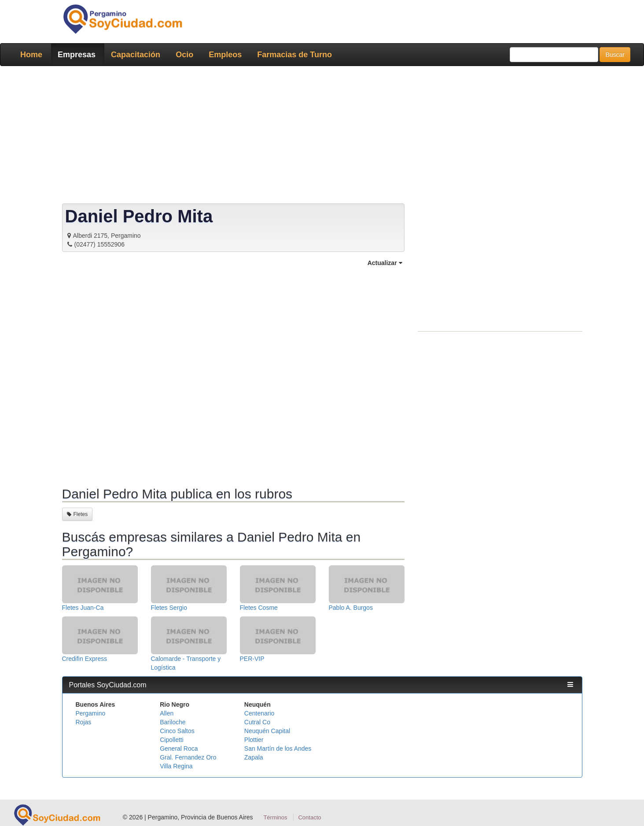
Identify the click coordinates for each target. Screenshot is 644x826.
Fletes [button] (77, 514)
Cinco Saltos (177, 731)
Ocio (184, 55)
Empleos (225, 55)
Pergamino (91, 713)
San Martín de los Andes (278, 749)
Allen (167, 713)
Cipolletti (172, 740)
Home (31, 55)
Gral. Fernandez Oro (188, 757)
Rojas (84, 722)
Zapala (254, 757)
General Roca (179, 749)
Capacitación (136, 55)
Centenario (259, 713)
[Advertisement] (320, 136)
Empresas (77, 55)
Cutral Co (257, 722)
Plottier (254, 740)
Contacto (309, 817)
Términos (275, 817)
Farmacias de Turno (294, 55)
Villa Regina (176, 766)
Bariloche (173, 722)
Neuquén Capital (267, 731)
